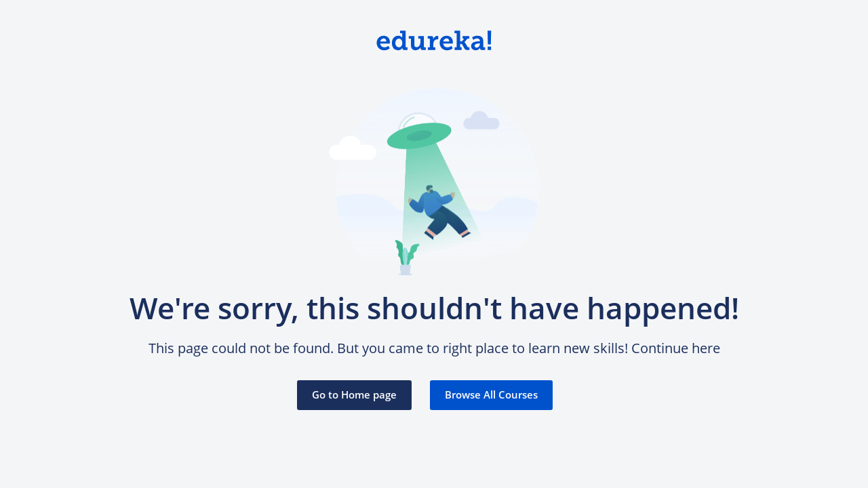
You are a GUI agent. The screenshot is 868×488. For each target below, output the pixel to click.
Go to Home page (354, 394)
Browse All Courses (491, 394)
